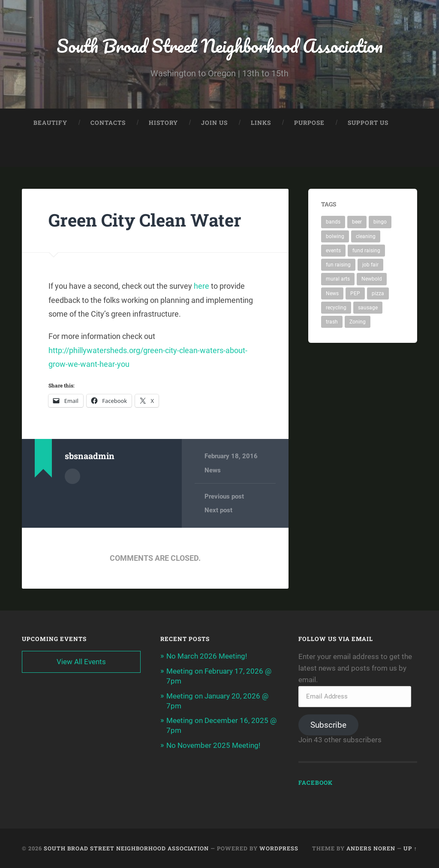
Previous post (224, 496)
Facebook (316, 782)
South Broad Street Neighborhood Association (219, 45)
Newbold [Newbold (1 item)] (372, 279)
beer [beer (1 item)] (357, 222)
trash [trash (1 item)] (332, 322)
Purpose (309, 123)
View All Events (81, 661)
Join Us (214, 123)
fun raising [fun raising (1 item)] (338, 265)
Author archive (72, 475)
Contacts (108, 123)
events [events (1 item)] (333, 251)
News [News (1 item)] (332, 293)
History (163, 123)
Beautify (50, 123)
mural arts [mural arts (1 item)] (338, 279)
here (201, 286)
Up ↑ (410, 848)
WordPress (279, 848)
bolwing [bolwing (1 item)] (335, 236)
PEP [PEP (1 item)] (355, 293)
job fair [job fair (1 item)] (370, 265)
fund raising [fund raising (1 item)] (366, 251)
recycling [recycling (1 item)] (336, 308)
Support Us (368, 123)
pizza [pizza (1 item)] (378, 293)
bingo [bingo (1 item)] (380, 222)
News (213, 470)
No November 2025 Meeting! (213, 743)
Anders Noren (371, 848)
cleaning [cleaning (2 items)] (366, 236)
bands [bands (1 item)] (333, 222)
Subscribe (328, 724)
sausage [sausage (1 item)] (368, 308)
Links (261, 123)
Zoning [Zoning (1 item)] (358, 322)
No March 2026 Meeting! (207, 656)
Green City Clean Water (145, 220)
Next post (218, 510)
